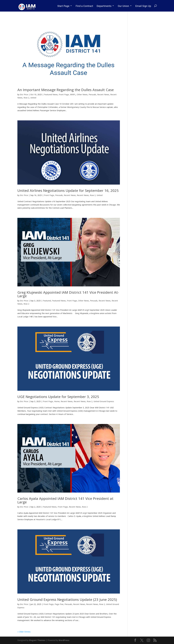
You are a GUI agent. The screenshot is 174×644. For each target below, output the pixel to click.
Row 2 (26, 98)
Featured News (51, 94)
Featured (47, 301)
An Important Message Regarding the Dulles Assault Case (66, 90)
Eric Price (24, 94)
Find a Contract (84, 6)
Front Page (64, 94)
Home (57, 401)
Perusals (92, 94)
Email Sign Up (143, 6)
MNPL (73, 94)
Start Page (63, 6)
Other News (82, 94)
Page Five (59, 604)
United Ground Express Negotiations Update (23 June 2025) (67, 599)
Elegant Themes (37, 640)
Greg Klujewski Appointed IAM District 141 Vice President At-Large (68, 294)
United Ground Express (104, 401)
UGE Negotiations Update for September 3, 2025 (58, 397)
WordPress (64, 640)
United (33, 98)
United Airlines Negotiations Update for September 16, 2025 (68, 190)
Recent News (103, 94)
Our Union (123, 6)
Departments (104, 6)
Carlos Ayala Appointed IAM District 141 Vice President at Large (65, 500)
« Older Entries (24, 632)
